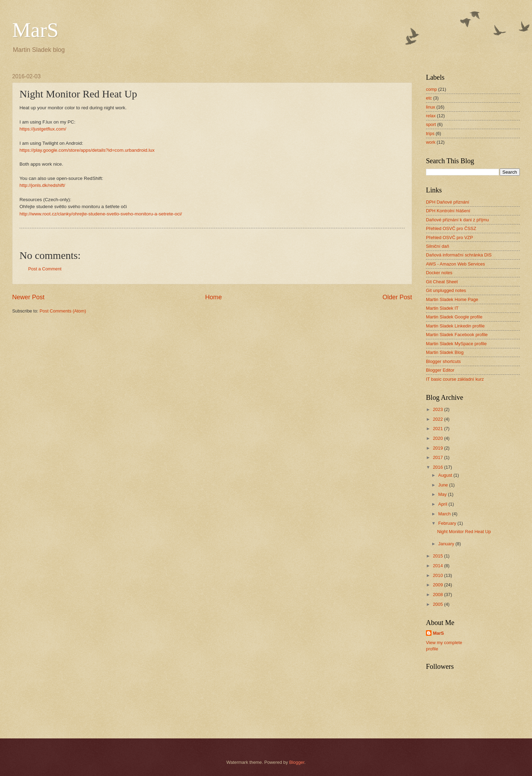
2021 (438, 429)
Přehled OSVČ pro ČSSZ (451, 228)
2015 (438, 556)
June (444, 485)
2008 (438, 595)
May (443, 494)
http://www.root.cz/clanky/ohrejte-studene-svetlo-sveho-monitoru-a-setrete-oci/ (101, 214)
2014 (438, 566)
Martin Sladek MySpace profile (456, 344)
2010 (438, 575)
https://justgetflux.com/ (43, 129)
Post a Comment (45, 269)
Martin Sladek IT (442, 308)
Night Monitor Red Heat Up (464, 532)
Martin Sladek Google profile (454, 317)
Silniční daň (438, 246)
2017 (438, 457)
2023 (438, 409)
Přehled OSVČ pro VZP (449, 237)
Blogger (297, 762)
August (446, 475)
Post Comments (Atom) (63, 311)
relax (431, 116)
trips (430, 133)
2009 (438, 585)
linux (430, 107)
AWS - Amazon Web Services (456, 264)
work (431, 142)
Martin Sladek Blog (445, 352)
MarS (35, 30)
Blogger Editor (440, 370)
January (447, 544)
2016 (438, 467)
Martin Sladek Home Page (452, 299)
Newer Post (28, 297)
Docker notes (439, 273)
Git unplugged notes (446, 290)
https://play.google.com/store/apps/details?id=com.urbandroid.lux (87, 150)
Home (213, 297)
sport (431, 124)
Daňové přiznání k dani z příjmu (457, 220)
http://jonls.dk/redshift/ (42, 185)
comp (431, 89)
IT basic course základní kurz (455, 379)
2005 (438, 604)
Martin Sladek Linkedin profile (455, 326)
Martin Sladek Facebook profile (457, 335)
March (445, 514)
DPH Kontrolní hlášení (448, 211)
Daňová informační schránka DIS (459, 255)
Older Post (397, 297)
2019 (438, 448)
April (443, 504)
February (448, 523)
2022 (438, 419)
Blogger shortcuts (443, 361)
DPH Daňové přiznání (448, 202)
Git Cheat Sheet (442, 282)
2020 (438, 438)
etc (429, 98)
